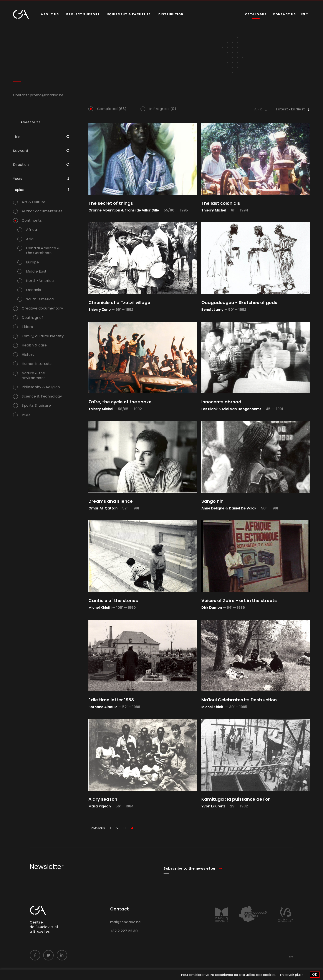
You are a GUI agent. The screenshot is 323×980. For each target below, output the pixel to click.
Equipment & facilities (129, 14)
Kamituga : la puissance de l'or (236, 799)
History (28, 355)
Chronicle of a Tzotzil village (119, 303)
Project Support (83, 14)
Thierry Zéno (100, 310)
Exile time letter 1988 (111, 700)
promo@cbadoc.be (47, 95)
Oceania (34, 290)
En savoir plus (291, 975)
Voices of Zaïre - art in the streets (239, 601)
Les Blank (210, 409)
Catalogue (256, 14)
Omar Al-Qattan (103, 508)
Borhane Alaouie (103, 707)
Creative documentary (42, 308)
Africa (31, 230)
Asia (30, 239)
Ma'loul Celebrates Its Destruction (239, 700)
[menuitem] (50, 14)
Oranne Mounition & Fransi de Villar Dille (124, 210)
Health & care (34, 345)
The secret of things (111, 203)
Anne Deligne (213, 508)
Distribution (171, 14)
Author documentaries (42, 211)
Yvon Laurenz (213, 806)
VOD (26, 415)
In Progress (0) (163, 109)
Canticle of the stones (113, 601)
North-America (40, 281)
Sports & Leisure (36, 406)
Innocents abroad (221, 402)
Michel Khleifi (100, 608)
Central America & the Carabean (43, 251)
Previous (98, 828)
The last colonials (221, 203)
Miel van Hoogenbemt (242, 409)
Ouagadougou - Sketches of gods (239, 303)
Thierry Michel (214, 210)
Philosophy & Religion (41, 387)
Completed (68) (112, 109)
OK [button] (315, 974)
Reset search (30, 122)
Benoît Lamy (212, 310)
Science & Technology (42, 396)
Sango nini (213, 501)
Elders (27, 327)
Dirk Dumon (212, 608)
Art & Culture (34, 202)
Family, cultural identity (43, 336)
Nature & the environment (33, 376)
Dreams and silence (111, 501)
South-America (40, 299)
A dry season (103, 799)
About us (50, 14)
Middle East (36, 271)
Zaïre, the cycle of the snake (120, 402)
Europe (32, 262)
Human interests (37, 364)
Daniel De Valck (243, 508)
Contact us (284, 14)
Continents (32, 221)
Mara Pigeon (100, 806)
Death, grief (32, 318)
